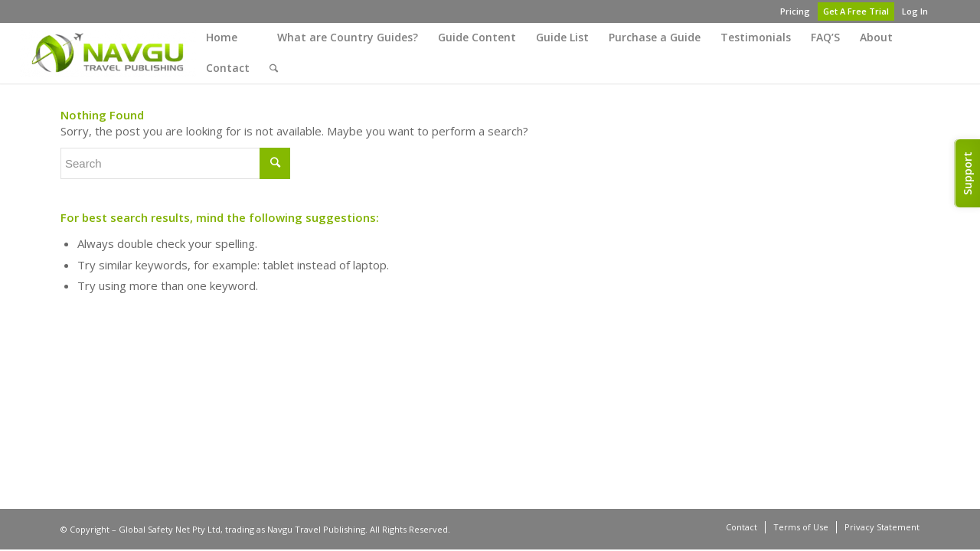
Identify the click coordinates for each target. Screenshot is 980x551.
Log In (915, 11)
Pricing (795, 11)
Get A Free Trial (856, 11)
